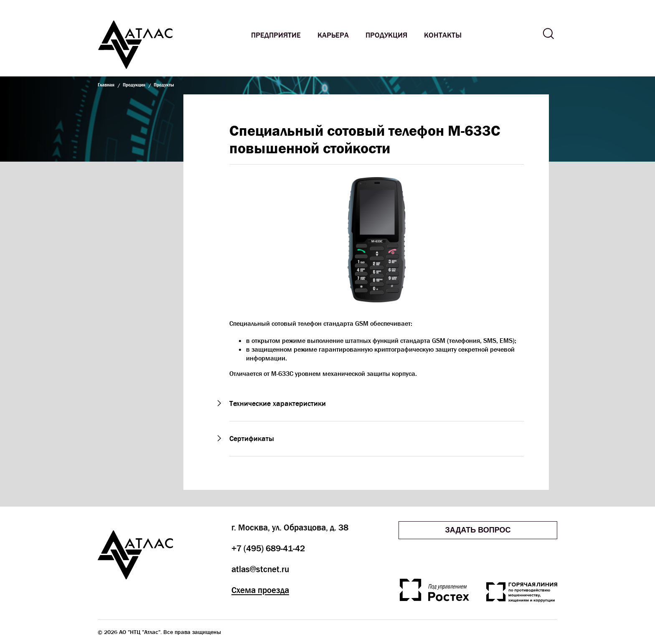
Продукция (386, 35)
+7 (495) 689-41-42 (268, 548)
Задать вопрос (478, 530)
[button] (377, 404)
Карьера (333, 35)
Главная (106, 85)
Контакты (443, 35)
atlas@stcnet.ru (260, 569)
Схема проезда (260, 590)
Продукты (164, 85)
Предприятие (276, 35)
